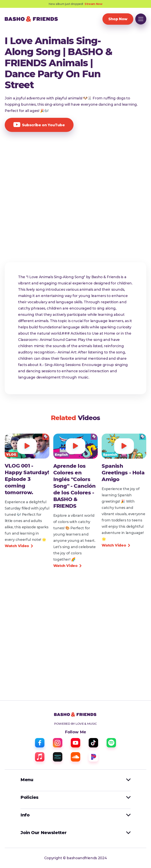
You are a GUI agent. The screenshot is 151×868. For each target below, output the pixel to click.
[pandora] (93, 757)
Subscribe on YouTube (39, 125)
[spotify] (111, 743)
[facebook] (40, 743)
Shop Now (118, 19)
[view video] (27, 479)
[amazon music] (58, 757)
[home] (31, 19)
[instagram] (58, 743)
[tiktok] (93, 743)
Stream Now (93, 4)
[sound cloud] (75, 757)
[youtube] (75, 743)
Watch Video (19, 546)
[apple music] (40, 757)
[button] (141, 19)
